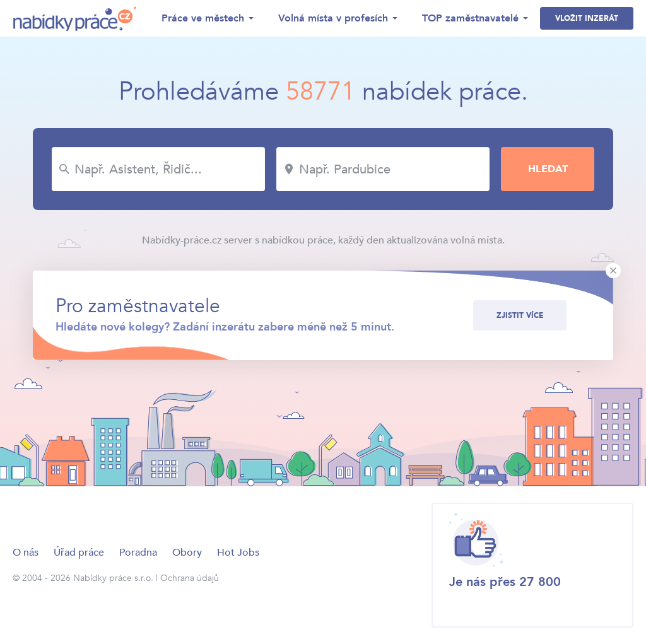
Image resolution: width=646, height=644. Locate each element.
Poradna (138, 553)
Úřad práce (79, 553)
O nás (26, 553)
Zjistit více (520, 315)
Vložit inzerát (587, 18)
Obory (187, 553)
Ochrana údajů (190, 578)
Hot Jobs (238, 553)
